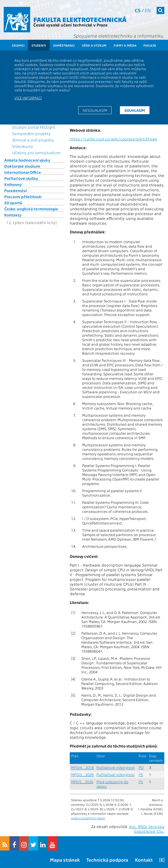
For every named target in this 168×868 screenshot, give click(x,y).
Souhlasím (135, 110)
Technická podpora (107, 860)
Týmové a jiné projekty (33, 140)
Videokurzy (23, 146)
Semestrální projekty (31, 133)
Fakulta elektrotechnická (80, 19)
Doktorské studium (22, 166)
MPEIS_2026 (82, 782)
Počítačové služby (21, 178)
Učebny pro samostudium (36, 153)
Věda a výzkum (94, 45)
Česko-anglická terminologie (31, 209)
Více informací (28, 98)
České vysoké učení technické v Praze (70, 25)
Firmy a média (125, 45)
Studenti (39, 45)
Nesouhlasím (95, 110)
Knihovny (13, 184)
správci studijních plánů (88, 818)
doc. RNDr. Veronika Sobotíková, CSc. (147, 829)
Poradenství (15, 190)
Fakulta (150, 45)
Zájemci (18, 45)
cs (138, 10)
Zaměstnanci (64, 45)
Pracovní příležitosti (23, 197)
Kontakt (144, 860)
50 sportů (13, 203)
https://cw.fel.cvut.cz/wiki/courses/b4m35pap (113, 139)
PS (141, 775)
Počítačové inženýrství (116, 767)
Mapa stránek (65, 860)
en (148, 10)
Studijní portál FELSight (34, 127)
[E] (162, 860)
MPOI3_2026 (82, 775)
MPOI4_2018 (82, 767)
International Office (23, 172)
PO (141, 767)
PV (141, 782)
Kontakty (13, 215)
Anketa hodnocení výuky (27, 160)
